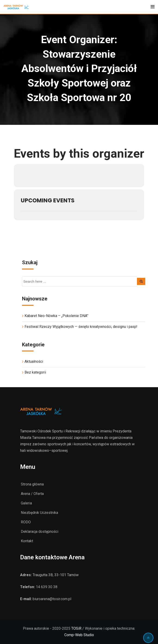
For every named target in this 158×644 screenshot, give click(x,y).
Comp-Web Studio (79, 635)
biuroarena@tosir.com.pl (52, 599)
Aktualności (34, 361)
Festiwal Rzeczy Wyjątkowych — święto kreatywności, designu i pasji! (81, 327)
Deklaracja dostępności (40, 532)
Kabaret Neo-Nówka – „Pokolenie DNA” (56, 316)
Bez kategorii (35, 372)
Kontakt (27, 541)
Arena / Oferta (32, 494)
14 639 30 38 (47, 587)
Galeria (26, 503)
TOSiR (76, 628)
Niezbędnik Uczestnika (39, 513)
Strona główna (32, 484)
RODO (26, 522)
